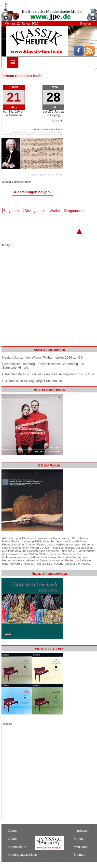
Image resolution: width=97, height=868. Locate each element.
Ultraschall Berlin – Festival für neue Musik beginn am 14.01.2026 (49, 374)
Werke (55, 211)
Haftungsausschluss (23, 855)
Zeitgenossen (75, 211)
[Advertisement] (46, 295)
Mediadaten (82, 847)
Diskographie (35, 211)
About (13, 831)
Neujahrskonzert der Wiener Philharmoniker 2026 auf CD (42, 357)
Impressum (82, 831)
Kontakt (79, 839)
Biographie (12, 211)
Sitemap (85, 24)
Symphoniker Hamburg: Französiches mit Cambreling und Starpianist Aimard (43, 366)
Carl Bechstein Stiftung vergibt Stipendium (32, 381)
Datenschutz (17, 847)
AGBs (13, 839)
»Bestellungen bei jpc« (32, 192)
